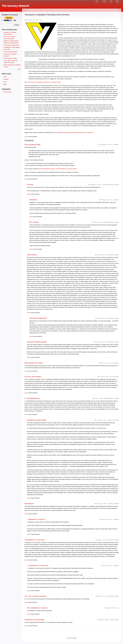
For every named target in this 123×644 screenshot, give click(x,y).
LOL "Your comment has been (35, 596)
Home (26, 10)
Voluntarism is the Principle (34, 620)
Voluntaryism (29, 504)
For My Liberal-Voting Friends (11, 45)
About (97, 2)
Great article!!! (32, 255)
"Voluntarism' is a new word (34, 540)
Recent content (8, 92)
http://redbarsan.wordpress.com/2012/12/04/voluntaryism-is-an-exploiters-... (74, 133)
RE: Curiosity (34, 222)
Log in (26, 137)
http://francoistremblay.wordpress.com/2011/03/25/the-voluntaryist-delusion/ (57, 169)
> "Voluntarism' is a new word (38, 566)
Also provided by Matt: (33, 145)
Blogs (117, 2)
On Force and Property (33, 377)
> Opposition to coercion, (36, 519)
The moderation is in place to (37, 608)
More (19, 69)
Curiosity (30, 185)
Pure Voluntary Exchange (10, 58)
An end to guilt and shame (10, 52)
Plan (111, 2)
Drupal (75, 638)
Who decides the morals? (34, 363)
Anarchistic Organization (38, 318)
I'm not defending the (32, 398)
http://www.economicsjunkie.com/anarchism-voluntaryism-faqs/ (44, 82)
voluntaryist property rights (37, 420)
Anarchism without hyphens (37, 342)
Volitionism (33, 200)
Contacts (104, 2)
